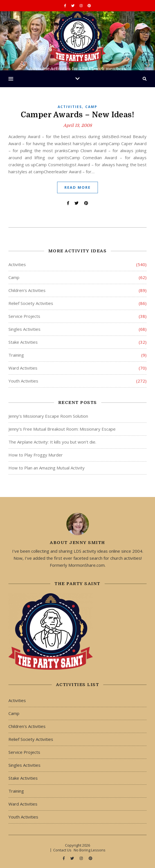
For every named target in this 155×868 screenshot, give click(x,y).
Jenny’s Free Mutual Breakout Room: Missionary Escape (62, 429)
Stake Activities (23, 342)
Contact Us (62, 850)
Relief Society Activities (31, 303)
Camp (91, 107)
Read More (77, 187)
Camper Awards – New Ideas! (77, 115)
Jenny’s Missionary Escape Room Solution (48, 416)
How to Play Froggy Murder (36, 455)
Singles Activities (24, 329)
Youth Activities (23, 381)
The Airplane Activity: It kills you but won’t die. (52, 442)
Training (16, 355)
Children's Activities (27, 290)
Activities (70, 107)
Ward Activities (23, 368)
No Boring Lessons (90, 850)
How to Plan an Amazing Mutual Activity (47, 468)
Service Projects (24, 316)
